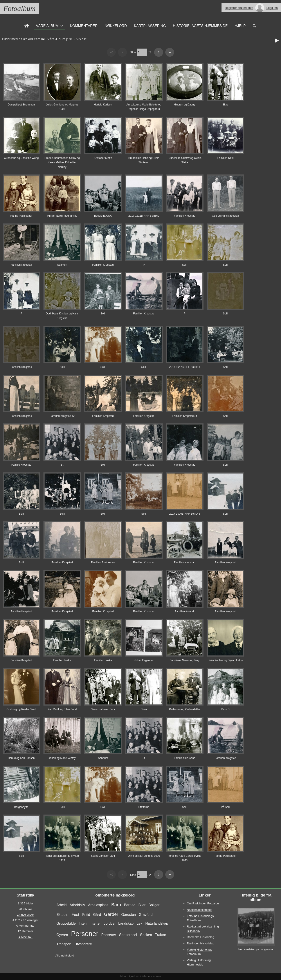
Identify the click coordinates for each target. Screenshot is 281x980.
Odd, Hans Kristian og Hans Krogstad (62, 316)
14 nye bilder (26, 915)
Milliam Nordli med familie (62, 216)
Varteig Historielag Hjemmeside (199, 962)
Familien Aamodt (185, 612)
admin (157, 976)
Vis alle (82, 39)
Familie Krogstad (21, 465)
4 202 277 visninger (25, 920)
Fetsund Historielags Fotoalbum (200, 918)
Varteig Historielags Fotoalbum (200, 952)
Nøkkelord (116, 26)
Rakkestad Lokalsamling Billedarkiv (203, 929)
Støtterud (144, 807)
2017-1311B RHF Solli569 (144, 216)
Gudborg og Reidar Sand (21, 709)
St (62, 465)
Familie (39, 39)
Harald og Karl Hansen (21, 758)
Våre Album (47, 26)
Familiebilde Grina (185, 758)
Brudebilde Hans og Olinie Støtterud (144, 160)
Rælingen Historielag (201, 943)
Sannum (62, 265)
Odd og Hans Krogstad (226, 216)
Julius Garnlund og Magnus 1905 (62, 107)
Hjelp (240, 26)
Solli (185, 265)
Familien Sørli (225, 158)
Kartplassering (150, 26)
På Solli (226, 807)
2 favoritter (25, 937)
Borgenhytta (21, 807)
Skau (225, 105)
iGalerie (145, 976)
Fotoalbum (19, 8)
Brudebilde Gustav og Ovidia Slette (185, 160)
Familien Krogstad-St (62, 416)
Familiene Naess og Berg (185, 660)
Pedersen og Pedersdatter (185, 709)
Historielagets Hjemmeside (200, 26)
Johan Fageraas (144, 660)
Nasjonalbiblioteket (199, 910)
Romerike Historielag (201, 937)
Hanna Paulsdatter (21, 216)
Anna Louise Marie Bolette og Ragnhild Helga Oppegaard (144, 107)
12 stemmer (26, 931)
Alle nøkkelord (65, 955)
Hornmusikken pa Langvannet (256, 949)
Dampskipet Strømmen (21, 105)
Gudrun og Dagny (185, 105)
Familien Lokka (62, 660)
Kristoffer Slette (103, 158)
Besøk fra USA (103, 216)
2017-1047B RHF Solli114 (185, 367)
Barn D (225, 709)
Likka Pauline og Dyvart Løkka (225, 660)
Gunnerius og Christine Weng (21, 158)
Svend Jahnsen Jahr (103, 709)
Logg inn (272, 8)
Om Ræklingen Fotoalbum (204, 903)
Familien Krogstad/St (185, 416)
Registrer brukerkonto (239, 8)
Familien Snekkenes (103, 563)
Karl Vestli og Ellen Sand (62, 709)
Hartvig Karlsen (103, 105)
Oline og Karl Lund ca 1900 (144, 856)
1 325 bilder (25, 903)
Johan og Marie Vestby (62, 758)
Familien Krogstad (185, 216)
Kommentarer (84, 26)
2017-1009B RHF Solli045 (185, 514)
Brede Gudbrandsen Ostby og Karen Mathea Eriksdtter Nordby (62, 162)
